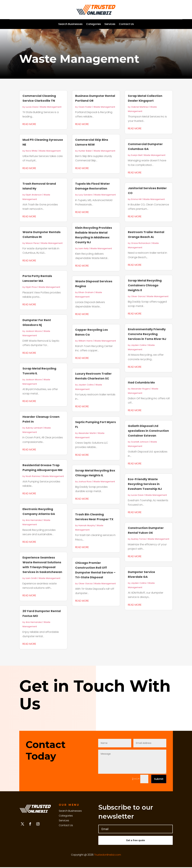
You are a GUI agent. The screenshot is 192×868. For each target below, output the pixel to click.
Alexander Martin (87, 433)
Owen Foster (85, 107)
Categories (94, 24)
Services (110, 24)
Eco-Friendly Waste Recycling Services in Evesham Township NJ (145, 484)
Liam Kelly (83, 248)
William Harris (85, 341)
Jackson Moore (34, 331)
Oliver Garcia (85, 584)
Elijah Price (31, 287)
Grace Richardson (141, 243)
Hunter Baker (85, 151)
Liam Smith (31, 578)
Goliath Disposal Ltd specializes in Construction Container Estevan (148, 431)
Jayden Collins (86, 385)
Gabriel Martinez (140, 107)
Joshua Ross (85, 482)
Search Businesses (70, 24)
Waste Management (51, 107)
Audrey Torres (138, 539)
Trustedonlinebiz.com (108, 855)
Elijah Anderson (34, 195)
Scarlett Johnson (140, 442)
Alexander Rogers (141, 389)
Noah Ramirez (33, 476)
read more (29, 124)
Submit (159, 779)
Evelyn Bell (137, 155)
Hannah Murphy (87, 525)
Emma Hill (136, 199)
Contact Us (126, 24)
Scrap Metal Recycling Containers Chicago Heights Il (145, 285)
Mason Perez (32, 243)
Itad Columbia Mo (141, 382)
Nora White (31, 151)
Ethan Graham (86, 292)
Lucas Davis (32, 107)
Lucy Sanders (85, 195)
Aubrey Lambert (34, 428)
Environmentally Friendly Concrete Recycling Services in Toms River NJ (147, 334)
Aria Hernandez (34, 520)
